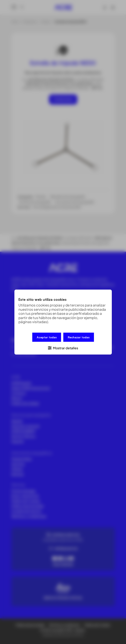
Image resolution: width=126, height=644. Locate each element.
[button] (63, 348)
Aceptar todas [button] (47, 337)
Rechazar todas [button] (79, 337)
